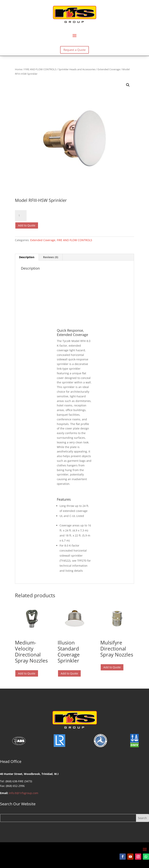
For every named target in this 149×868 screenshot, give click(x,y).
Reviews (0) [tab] (51, 257)
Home (19, 69)
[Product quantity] (21, 216)
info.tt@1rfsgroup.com (24, 793)
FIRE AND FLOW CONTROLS (40, 69)
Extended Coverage (109, 69)
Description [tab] (27, 257)
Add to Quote (27, 225)
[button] (128, 85)
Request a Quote (74, 50)
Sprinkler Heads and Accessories (77, 69)
